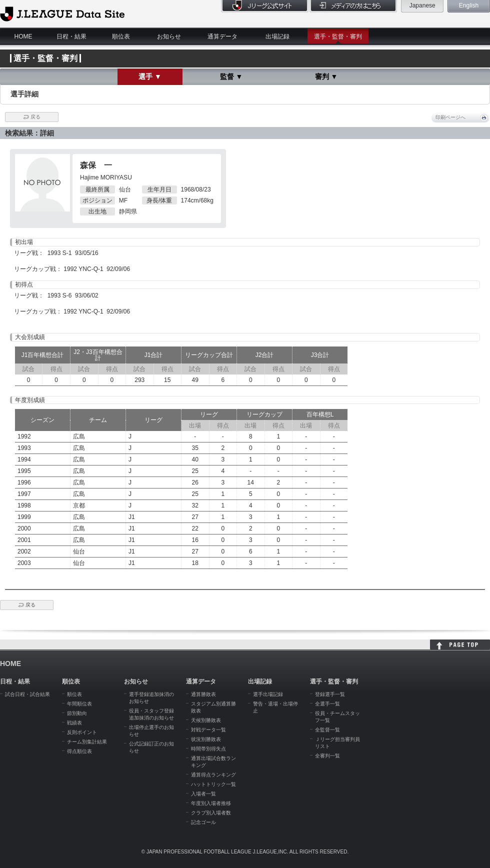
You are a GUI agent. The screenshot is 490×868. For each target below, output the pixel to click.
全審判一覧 (327, 756)
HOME (23, 36)
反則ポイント (82, 732)
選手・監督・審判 (338, 36)
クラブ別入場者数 (211, 813)
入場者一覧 (203, 794)
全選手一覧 (327, 704)
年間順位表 (79, 704)
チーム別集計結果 (87, 742)
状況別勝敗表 (206, 739)
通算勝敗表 (203, 694)
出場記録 (277, 36)
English (469, 5)
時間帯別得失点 (208, 749)
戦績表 (74, 723)
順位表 (121, 36)
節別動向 (77, 713)
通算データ (222, 36)
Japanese (422, 5)
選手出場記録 (268, 694)
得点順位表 (79, 751)
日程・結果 (71, 36)
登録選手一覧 (330, 694)
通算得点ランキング (213, 775)
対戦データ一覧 (208, 730)
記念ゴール (203, 822)
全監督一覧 (327, 730)
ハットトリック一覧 (213, 784)
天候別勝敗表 (206, 720)
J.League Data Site (62, 13)
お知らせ (169, 36)
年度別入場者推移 (211, 803)
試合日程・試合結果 (27, 694)
